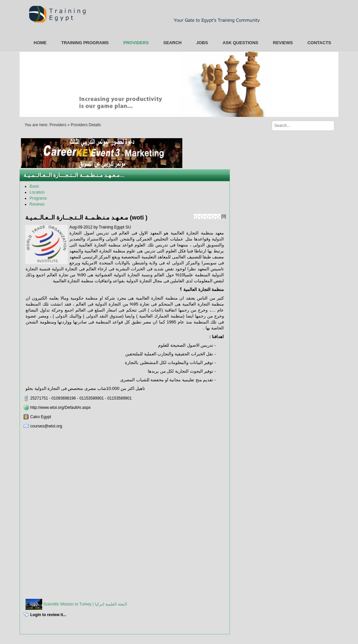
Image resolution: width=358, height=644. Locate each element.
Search (327, 125)
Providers (58, 125)
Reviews (37, 204)
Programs (38, 198)
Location (37, 192)
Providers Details (86, 125)
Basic (34, 186)
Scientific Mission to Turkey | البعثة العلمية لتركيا (85, 604)
